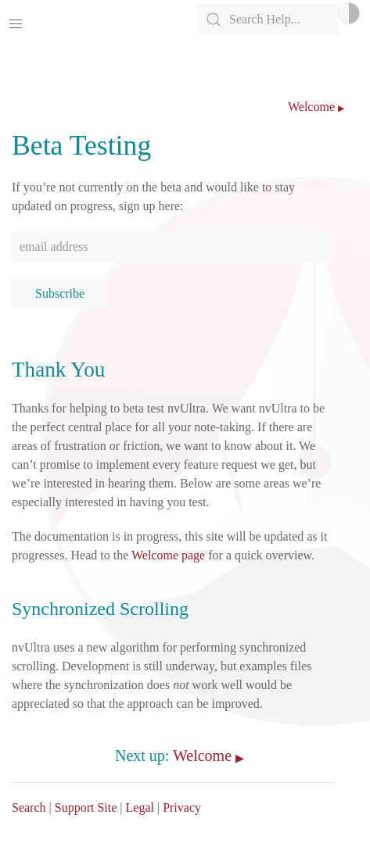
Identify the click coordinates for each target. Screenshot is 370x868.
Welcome (311, 107)
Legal (140, 807)
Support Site (86, 807)
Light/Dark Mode (349, 13)
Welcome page (168, 555)
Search (29, 807)
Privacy (182, 807)
